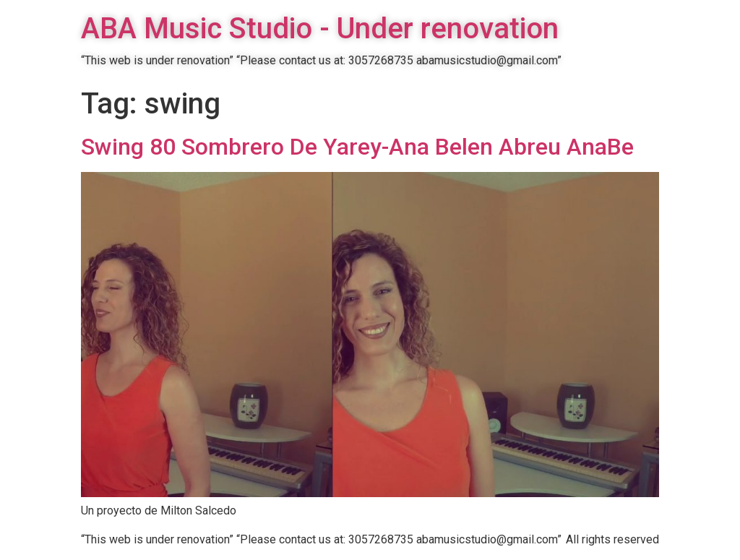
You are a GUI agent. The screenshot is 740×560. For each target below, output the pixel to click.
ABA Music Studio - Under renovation (320, 29)
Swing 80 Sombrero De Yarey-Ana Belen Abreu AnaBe (357, 147)
